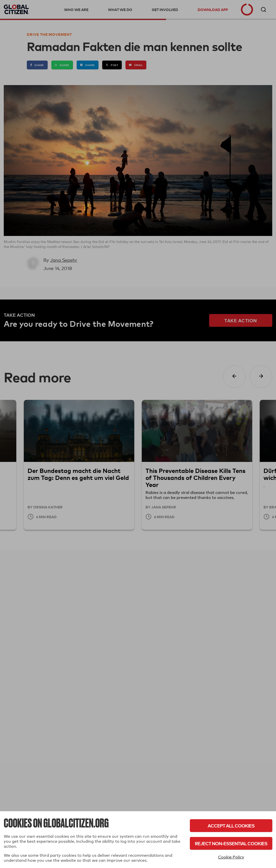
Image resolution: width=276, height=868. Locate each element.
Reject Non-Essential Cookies (231, 843)
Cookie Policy (231, 857)
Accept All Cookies (231, 826)
